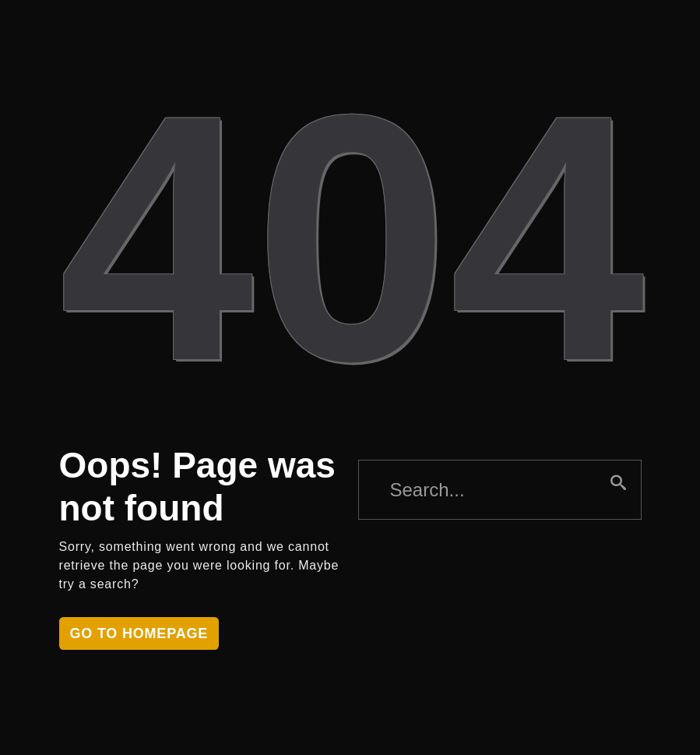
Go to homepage (139, 633)
